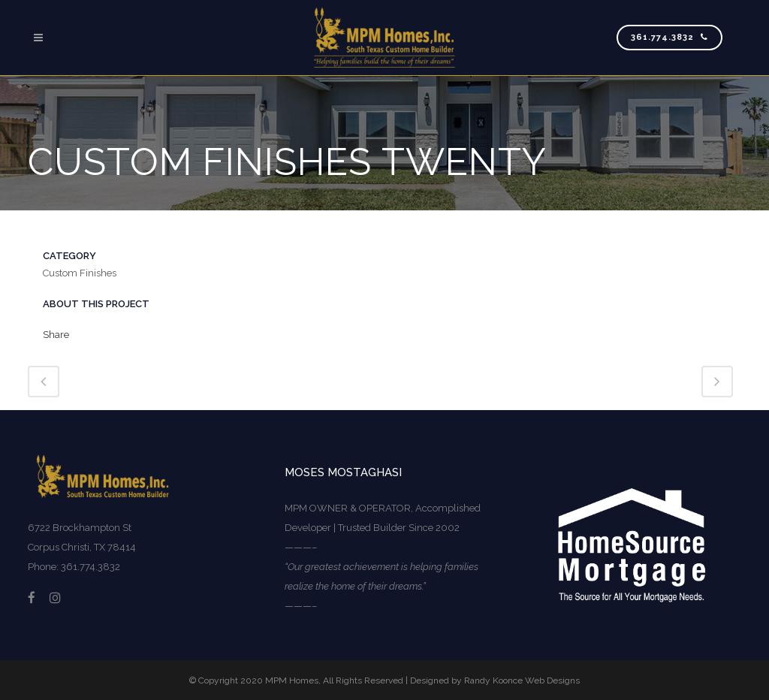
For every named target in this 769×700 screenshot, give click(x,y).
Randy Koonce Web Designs (522, 680)
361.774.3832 (669, 37)
